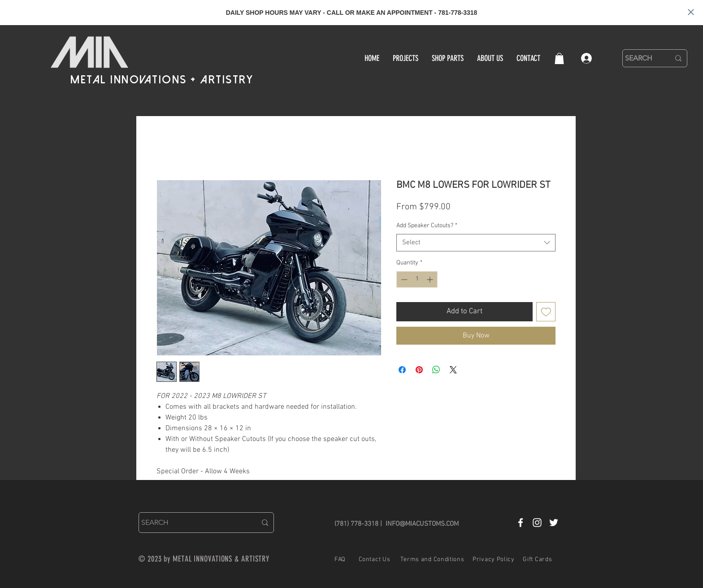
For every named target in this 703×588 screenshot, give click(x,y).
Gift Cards (537, 560)
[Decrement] (403, 279)
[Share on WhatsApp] (436, 370)
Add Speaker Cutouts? (427, 226)
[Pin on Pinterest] (419, 370)
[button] (559, 58)
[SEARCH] (641, 58)
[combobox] (476, 243)
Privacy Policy (494, 560)
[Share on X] (453, 370)
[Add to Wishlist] (546, 312)
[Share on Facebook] (402, 370)
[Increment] (431, 279)
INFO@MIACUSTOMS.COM (422, 524)
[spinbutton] (417, 279)
